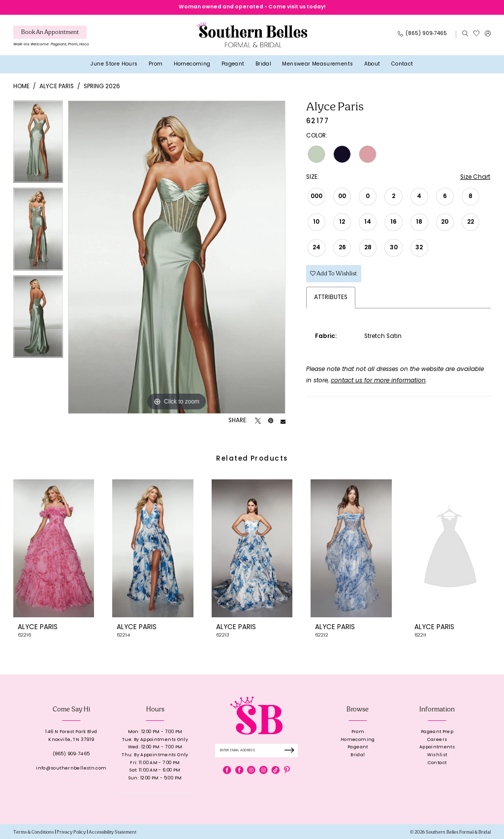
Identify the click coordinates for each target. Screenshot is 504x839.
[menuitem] (51, 38)
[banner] (252, 35)
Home (21, 87)
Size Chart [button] (475, 177)
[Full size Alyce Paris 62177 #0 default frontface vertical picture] (177, 257)
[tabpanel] (38, 144)
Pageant (358, 747)
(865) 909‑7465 (71, 754)
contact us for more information (378, 381)
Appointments (437, 747)
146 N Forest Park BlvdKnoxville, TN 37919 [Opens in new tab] (71, 736)
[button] (488, 34)
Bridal (358, 755)
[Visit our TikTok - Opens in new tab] (276, 770)
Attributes (331, 298)
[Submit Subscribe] (291, 751)
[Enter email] (256, 751)
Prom (358, 732)
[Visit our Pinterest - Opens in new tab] (287, 770)
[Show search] (465, 34)
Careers (437, 740)
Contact (437, 763)
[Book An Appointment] (50, 32)
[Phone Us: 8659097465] (423, 34)
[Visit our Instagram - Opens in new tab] (251, 770)
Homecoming (358, 740)
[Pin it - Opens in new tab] (271, 421)
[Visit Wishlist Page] (476, 34)
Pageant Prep (437, 732)
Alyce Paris (57, 87)
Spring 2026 (102, 87)
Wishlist (437, 755)
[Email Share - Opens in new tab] (283, 421)
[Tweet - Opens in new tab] (258, 421)
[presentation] (54, 548)
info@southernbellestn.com (71, 768)
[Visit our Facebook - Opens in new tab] (227, 770)
